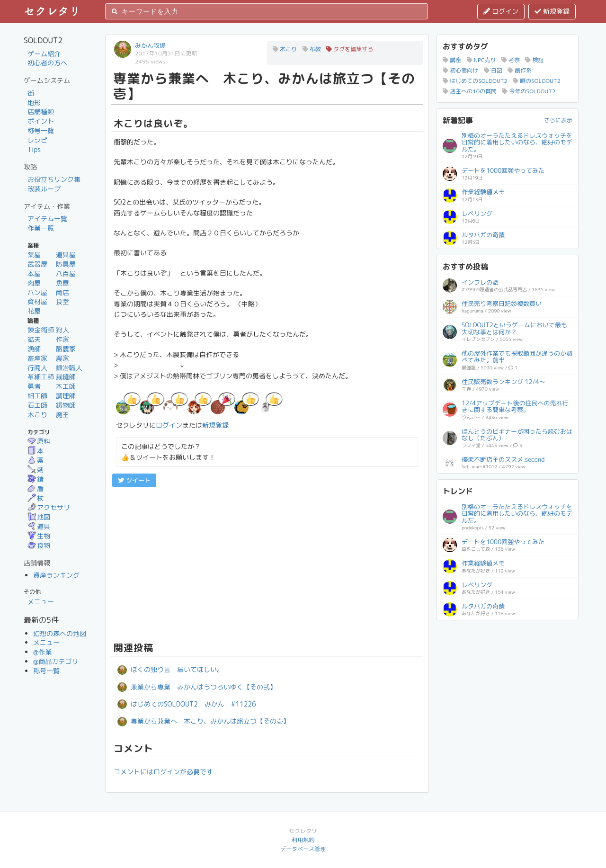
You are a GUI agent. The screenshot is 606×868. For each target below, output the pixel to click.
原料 (39, 441)
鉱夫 (34, 339)
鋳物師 (66, 405)
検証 (534, 60)
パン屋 (37, 292)
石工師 (37, 405)
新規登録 (552, 11)
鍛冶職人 (69, 368)
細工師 (37, 396)
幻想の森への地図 (60, 633)
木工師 (66, 386)
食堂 (62, 301)
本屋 (34, 273)
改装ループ (44, 189)
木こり (37, 415)
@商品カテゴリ (56, 661)
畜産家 (37, 358)
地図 (39, 517)
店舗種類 (41, 112)
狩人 (62, 330)
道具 (39, 526)
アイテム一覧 (47, 219)
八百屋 (66, 273)
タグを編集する (350, 49)
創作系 (520, 70)
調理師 (66, 396)
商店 (62, 292)
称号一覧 (41, 130)
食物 (39, 545)
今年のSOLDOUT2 (529, 91)
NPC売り (481, 60)
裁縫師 (66, 377)
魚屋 (62, 283)
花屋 (34, 311)
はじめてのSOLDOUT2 (475, 81)
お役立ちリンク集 (54, 179)
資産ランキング (56, 575)
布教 (312, 49)
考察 (511, 60)
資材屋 (37, 301)
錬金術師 (41, 330)
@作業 (43, 652)
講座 (452, 60)
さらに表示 (558, 120)
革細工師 (41, 377)
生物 (39, 536)
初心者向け (460, 70)
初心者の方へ (47, 63)
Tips (34, 149)
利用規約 (303, 840)
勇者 (34, 386)
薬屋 (34, 255)
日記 (493, 70)
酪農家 (66, 349)
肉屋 (34, 283)
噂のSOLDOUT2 (537, 81)
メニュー (41, 602)
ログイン (501, 11)
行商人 (37, 368)
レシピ (37, 140)
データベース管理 (303, 849)
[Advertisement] (267, 563)
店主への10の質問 (470, 91)
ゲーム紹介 (44, 54)
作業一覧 (41, 228)
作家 (62, 339)
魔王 (62, 415)
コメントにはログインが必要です (163, 772)
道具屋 (66, 255)
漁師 (34, 349)
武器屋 (37, 264)
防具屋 (66, 264)
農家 (62, 358)
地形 (34, 103)
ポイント (41, 121)
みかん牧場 (150, 45)
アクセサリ (49, 507)
